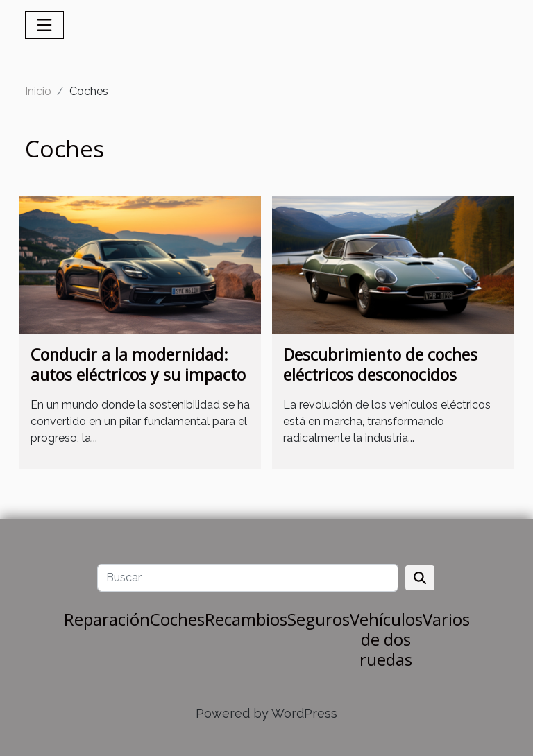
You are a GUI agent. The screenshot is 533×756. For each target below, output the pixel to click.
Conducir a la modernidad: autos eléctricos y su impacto (138, 365)
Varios (446, 619)
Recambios (246, 619)
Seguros (319, 619)
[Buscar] (247, 578)
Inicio (38, 91)
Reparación (107, 619)
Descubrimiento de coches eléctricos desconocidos (380, 365)
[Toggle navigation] (44, 25)
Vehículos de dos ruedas (386, 639)
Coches (177, 619)
